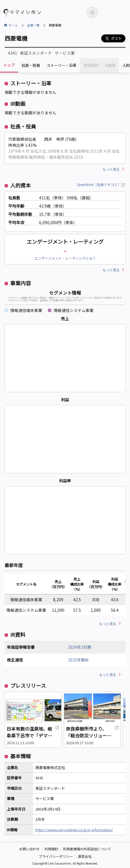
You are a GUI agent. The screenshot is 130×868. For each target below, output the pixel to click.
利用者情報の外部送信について (87, 849)
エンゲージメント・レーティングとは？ (65, 258)
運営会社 (85, 856)
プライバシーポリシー (56, 856)
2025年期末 (78, 660)
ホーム (13, 25)
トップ (9, 65)
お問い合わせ (29, 849)
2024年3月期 (80, 647)
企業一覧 (33, 25)
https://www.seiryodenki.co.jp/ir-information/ (74, 830)
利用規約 (51, 849)
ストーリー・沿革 (62, 65)
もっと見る (111, 169)
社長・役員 (31, 65)
